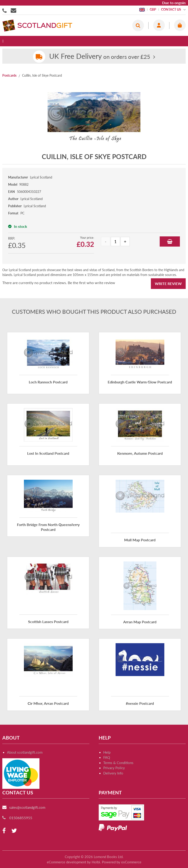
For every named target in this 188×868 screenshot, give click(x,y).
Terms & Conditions (118, 763)
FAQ (107, 757)
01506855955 (5, 10)
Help (107, 752)
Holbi (96, 862)
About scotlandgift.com (25, 752)
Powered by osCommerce (122, 862)
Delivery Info (113, 773)
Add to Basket (170, 241)
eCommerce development (66, 862)
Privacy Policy (114, 768)
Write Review (168, 284)
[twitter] (14, 831)
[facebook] (4, 831)
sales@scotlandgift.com (27, 807)
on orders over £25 (100, 57)
